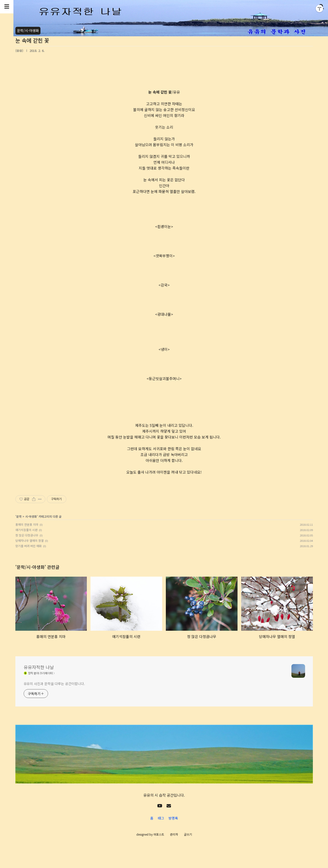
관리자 (174, 834)
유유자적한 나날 (39, 667)
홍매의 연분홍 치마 (27, 524)
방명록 (173, 818)
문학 (19, 516)
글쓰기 (188, 834)
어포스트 (159, 834)
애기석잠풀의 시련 (26, 530)
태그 (161, 818)
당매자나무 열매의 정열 (30, 540)
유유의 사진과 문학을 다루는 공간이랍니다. (54, 684)
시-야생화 (31, 516)
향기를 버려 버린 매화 (29, 546)
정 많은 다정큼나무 (27, 535)
